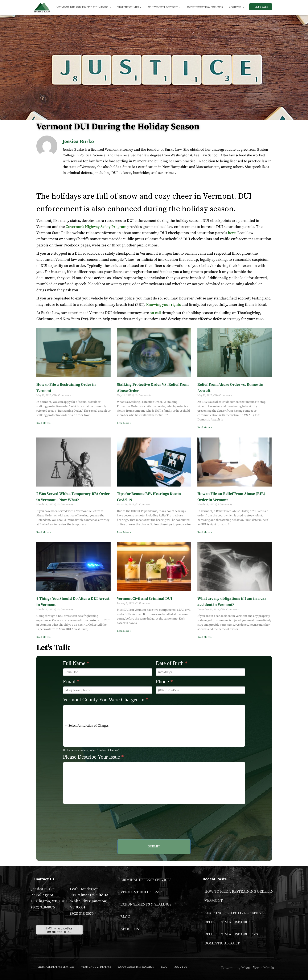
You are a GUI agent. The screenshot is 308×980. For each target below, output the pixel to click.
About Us (237, 7)
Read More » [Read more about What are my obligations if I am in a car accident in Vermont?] (205, 637)
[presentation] (154, 815)
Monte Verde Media (258, 968)
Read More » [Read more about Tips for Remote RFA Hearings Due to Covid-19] (124, 532)
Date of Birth (172, 663)
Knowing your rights (163, 305)
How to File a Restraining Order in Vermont (239, 896)
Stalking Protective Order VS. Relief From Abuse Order (235, 918)
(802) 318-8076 (43, 907)
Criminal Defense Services (146, 880)
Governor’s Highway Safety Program (96, 227)
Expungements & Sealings (205, 7)
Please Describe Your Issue (94, 757)
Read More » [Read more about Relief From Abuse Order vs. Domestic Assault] (205, 428)
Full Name (76, 663)
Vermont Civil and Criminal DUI (145, 599)
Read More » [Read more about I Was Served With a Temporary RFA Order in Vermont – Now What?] (44, 532)
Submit (154, 846)
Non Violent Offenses (164, 7)
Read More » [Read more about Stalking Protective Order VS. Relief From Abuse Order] (124, 423)
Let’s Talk (261, 7)
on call (155, 313)
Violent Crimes (129, 7)
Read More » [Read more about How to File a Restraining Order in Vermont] (44, 423)
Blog (125, 917)
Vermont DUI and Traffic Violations (84, 7)
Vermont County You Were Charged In (106, 700)
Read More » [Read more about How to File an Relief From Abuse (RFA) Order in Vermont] (205, 532)
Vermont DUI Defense (141, 892)
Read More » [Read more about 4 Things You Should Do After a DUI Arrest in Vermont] (44, 637)
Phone (164, 681)
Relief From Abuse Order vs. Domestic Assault (232, 939)
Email (71, 681)
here (232, 233)
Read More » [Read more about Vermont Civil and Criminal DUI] (124, 631)
